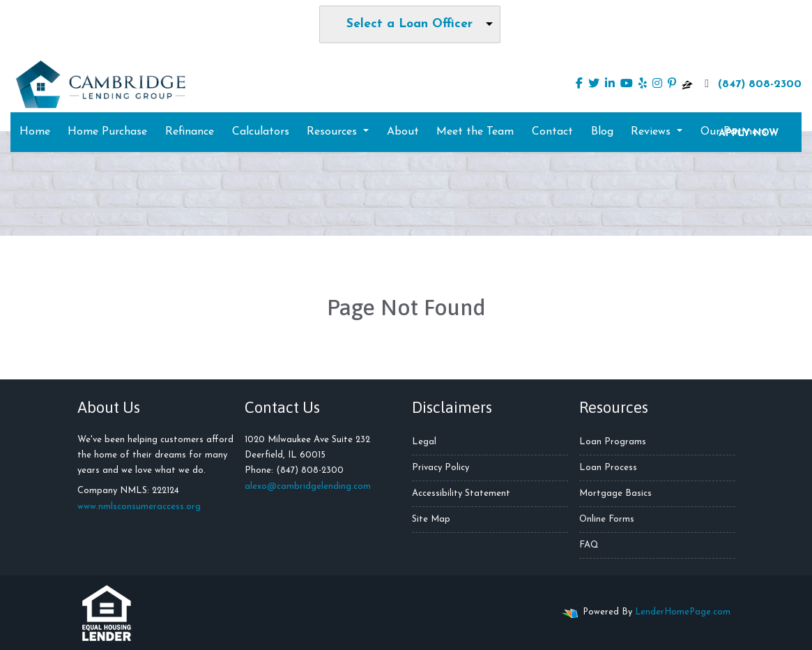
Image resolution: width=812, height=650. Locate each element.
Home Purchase (107, 132)
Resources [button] (334, 132)
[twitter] (594, 84)
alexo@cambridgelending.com (308, 486)
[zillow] (687, 84)
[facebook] (579, 84)
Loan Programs (613, 442)
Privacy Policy (441, 468)
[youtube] (627, 84)
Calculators (261, 132)
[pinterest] (672, 84)
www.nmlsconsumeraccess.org (139, 507)
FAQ (589, 545)
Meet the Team (475, 132)
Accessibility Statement (461, 493)
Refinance (190, 132)
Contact (552, 132)
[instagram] (657, 84)
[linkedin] (610, 84)
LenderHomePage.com (683, 612)
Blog (602, 132)
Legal (424, 442)
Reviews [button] (652, 132)
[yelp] (643, 84)
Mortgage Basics (615, 493)
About (403, 132)
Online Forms (607, 519)
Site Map (431, 519)
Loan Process (608, 468)
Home (35, 132)
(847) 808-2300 (751, 84)
